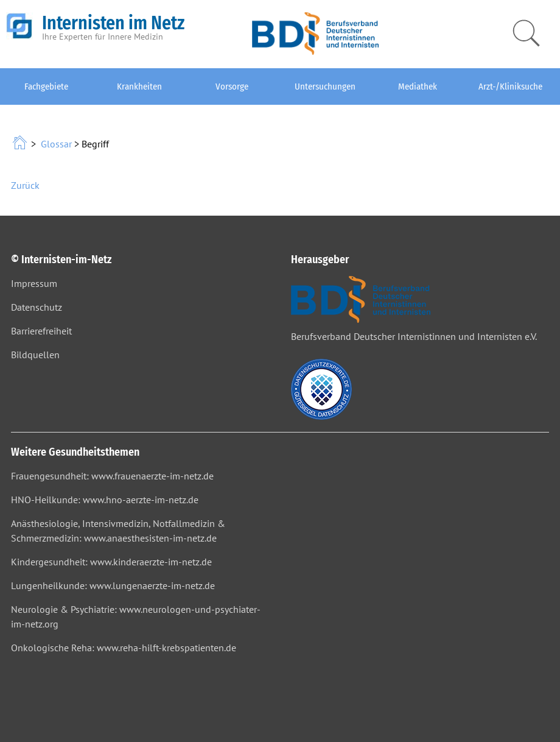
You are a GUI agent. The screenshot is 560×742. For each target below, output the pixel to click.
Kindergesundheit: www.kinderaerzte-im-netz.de (111, 562)
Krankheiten (139, 87)
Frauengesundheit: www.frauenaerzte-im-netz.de (112, 476)
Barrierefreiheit (41, 331)
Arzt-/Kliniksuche (510, 87)
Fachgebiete (46, 87)
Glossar (56, 144)
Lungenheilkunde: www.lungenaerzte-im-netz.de (113, 585)
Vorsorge (232, 87)
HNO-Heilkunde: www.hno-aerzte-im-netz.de (105, 500)
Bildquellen (35, 355)
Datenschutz (37, 307)
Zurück (25, 185)
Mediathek (418, 87)
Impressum (34, 283)
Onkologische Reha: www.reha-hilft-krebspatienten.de (124, 648)
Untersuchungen (325, 87)
